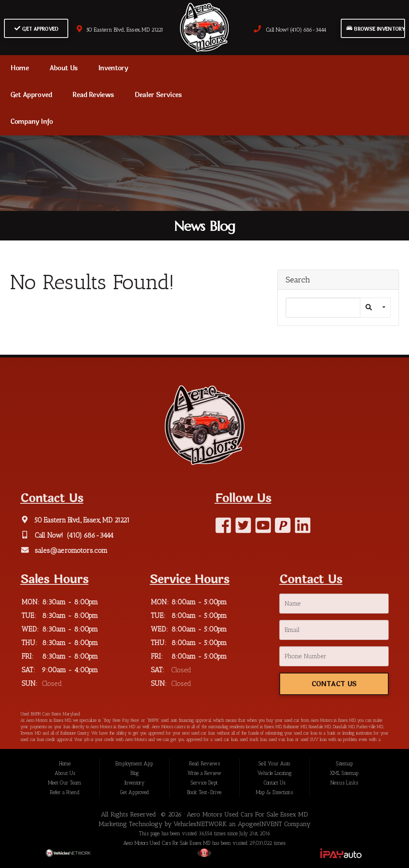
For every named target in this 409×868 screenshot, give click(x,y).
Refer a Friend (65, 792)
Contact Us (334, 684)
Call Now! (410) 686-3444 (290, 30)
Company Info (32, 122)
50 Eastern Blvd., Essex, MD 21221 (120, 30)
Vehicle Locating (274, 773)
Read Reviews (93, 95)
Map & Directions (274, 792)
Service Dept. (204, 783)
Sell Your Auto (274, 764)
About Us (64, 68)
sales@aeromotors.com (70, 550)
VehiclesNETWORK (200, 824)
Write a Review (204, 773)
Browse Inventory (375, 29)
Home (20, 68)
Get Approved (37, 29)
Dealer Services (158, 95)
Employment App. (134, 764)
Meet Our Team (65, 783)
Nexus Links (344, 783)
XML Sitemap (344, 773)
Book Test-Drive (204, 792)
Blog (134, 773)
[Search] (323, 308)
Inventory (113, 68)
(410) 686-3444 (89, 535)
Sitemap (344, 764)
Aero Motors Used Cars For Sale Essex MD (247, 814)
